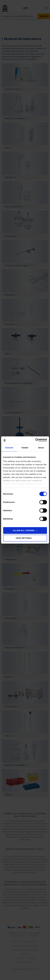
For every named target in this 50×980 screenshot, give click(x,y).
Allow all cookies (24, 530)
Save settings (24, 538)
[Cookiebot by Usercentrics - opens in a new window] (36, 440)
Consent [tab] (9, 448)
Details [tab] (25, 448)
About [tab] (41, 448)
